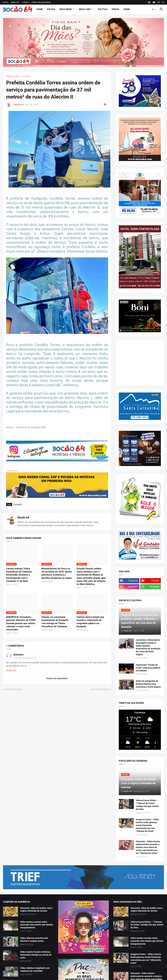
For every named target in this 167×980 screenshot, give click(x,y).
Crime (127, 9)
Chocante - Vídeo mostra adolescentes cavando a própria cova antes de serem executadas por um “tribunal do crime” (148, 847)
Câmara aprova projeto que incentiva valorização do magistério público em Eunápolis (90, 622)
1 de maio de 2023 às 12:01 (25, 658)
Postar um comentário (57, 678)
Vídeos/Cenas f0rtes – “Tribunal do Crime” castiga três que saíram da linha (147, 805)
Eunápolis (26, 76)
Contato (25, 2)
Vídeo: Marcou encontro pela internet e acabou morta (34, 939)
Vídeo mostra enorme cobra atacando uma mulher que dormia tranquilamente (37, 925)
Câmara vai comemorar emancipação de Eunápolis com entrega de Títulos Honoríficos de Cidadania (55, 622)
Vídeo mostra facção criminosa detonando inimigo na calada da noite (36, 955)
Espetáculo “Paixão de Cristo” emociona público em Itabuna (148, 668)
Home (6, 2)
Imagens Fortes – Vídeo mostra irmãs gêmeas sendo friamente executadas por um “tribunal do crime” (147, 825)
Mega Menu (66, 9)
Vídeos (115, 9)
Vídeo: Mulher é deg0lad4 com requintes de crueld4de (35, 969)
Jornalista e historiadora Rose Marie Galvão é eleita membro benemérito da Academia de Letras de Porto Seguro (148, 647)
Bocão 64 (23, 517)
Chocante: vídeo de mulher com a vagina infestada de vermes (36, 909)
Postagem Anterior (14, 689)
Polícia (51, 9)
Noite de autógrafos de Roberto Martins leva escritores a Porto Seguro (148, 684)
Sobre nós (15, 2)
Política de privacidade (41, 2)
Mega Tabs (85, 9)
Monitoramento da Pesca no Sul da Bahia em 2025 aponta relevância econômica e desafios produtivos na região (57, 573)
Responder (11, 670)
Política (103, 9)
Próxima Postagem (100, 689)
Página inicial (12, 76)
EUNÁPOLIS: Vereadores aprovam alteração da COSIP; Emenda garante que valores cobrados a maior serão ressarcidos (21, 623)
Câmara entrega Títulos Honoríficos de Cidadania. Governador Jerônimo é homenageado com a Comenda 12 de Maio (19, 575)
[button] (154, 9)
